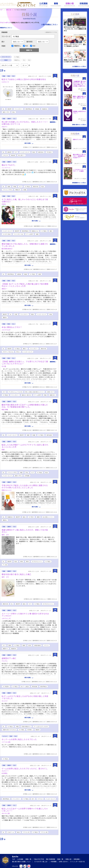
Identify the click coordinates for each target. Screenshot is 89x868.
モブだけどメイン (37, 561)
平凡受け (49, 152)
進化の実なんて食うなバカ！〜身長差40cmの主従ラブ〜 (79, 156)
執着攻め (45, 109)
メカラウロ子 (6, 330)
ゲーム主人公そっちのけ (41, 726)
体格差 (37, 109)
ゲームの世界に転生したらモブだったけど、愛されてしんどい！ (25, 770)
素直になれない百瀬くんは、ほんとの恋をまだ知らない (75, 61)
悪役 (22, 561)
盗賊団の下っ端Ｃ (9, 658)
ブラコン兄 (26, 832)
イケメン (46, 645)
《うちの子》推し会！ (41, 862)
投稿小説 (68, 859)
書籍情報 (52, 122)
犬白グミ (5, 127)
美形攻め (41, 152)
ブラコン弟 (44, 832)
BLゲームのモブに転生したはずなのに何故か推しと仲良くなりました (25, 697)
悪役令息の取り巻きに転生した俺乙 (16, 574)
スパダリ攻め (7, 234)
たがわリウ (5, 82)
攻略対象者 (37, 645)
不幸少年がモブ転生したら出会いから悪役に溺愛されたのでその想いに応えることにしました (25, 486)
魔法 (33, 314)
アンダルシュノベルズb (15, 392)
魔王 (51, 231)
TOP (14, 859)
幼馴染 (19, 274)
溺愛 (9, 187)
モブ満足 (22, 730)
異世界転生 (29, 109)
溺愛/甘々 (52, 395)
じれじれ (5, 155)
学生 (27, 473)
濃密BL (5, 317)
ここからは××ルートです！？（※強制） (79, 170)
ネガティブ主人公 (8, 352)
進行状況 (29, 42)
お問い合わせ (63, 862)
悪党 (27, 561)
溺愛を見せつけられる (9, 730)
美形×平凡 (6, 112)
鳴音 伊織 (5, 409)
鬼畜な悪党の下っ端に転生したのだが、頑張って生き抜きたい (25, 531)
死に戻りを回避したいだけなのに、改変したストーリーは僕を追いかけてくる (25, 123)
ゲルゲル (5, 661)
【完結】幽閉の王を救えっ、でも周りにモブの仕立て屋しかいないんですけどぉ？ (25, 363)
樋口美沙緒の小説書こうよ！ (22, 862)
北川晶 (4, 366)
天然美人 (30, 730)
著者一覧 (60, 859)
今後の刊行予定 (39, 859)
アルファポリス (5, 23)
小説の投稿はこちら (49, 24)
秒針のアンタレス (78, 139)
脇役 (10, 645)
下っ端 (5, 565)
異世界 (9, 109)
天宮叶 (4, 204)
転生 (34, 152)
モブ (16, 152)
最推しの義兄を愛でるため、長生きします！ (79, 97)
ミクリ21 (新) (6, 742)
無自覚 (13, 155)
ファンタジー (18, 109)
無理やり (5, 649)
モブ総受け (6, 686)
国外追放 (49, 435)
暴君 (38, 517)
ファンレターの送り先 (77, 862)
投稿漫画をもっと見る (79, 183)
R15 (27, 46)
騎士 (14, 112)
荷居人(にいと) (6, 490)
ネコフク (5, 701)
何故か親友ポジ (26, 726)
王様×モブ (50, 392)
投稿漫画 (77, 859)
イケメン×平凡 (7, 190)
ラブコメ (40, 799)
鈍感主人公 (35, 231)
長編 (25, 190)
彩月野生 (5, 773)
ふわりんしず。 (7, 618)
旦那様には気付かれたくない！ (79, 112)
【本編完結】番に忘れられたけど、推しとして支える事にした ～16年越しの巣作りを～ (79, 84)
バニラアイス (6, 168)
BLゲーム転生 (25, 686)
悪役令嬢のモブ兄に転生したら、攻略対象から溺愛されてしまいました (25, 245)
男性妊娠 (35, 686)
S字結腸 (27, 476)
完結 (51, 314)
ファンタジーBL (18, 234)
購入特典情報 (51, 859)
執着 (25, 274)
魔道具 (38, 730)
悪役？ (25, 349)
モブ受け (31, 517)
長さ (3, 42)
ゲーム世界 (29, 234)
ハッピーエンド (25, 152)
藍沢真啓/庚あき (7, 249)
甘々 (33, 799)
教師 (24, 645)
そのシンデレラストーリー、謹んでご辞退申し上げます (75, 45)
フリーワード (6, 36)
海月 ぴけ (5, 535)
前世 (30, 645)
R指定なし (17, 46)
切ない (18, 352)
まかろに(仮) (6, 813)
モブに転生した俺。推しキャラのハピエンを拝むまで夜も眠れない (25, 200)
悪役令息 (36, 187)
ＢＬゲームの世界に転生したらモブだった (19, 739)
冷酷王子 (18, 190)
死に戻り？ (21, 155)
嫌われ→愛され (27, 395)
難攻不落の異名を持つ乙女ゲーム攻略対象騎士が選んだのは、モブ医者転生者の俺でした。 (25, 406)
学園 (15, 187)
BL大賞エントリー (48, 517)
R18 (34, 46)
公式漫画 (20, 859)
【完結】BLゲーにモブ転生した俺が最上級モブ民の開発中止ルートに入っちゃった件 (25, 285)
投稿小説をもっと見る (79, 125)
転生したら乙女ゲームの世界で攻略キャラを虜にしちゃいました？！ (25, 810)
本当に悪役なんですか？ (12, 327)
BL (4, 109)
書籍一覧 (28, 859)
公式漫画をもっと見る (79, 66)
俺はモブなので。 (9, 165)
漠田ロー (5, 289)
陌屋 (3, 450)
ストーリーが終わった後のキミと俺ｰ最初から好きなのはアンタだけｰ (25, 615)
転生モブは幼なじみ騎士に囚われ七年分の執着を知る (24, 79)
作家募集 (54, 862)
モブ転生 (27, 187)
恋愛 (16, 314)
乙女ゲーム (11, 832)
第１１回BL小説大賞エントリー (35, 392)
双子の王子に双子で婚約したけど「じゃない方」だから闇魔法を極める (75, 29)
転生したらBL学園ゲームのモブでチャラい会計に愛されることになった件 (25, 446)
